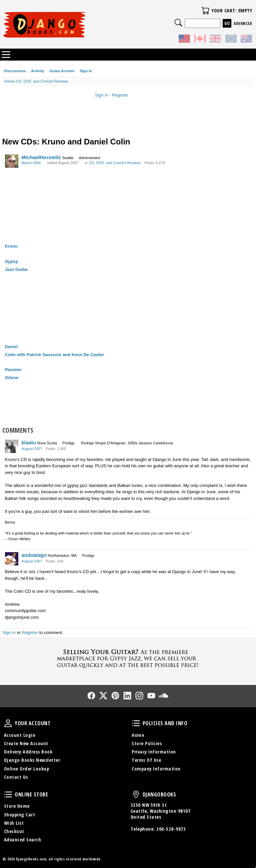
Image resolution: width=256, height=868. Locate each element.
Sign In (86, 71)
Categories (6, 55)
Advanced (243, 23)
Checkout (14, 831)
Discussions (15, 71)
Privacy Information (154, 752)
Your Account (8, 723)
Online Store (8, 794)
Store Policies (147, 743)
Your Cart (205, 11)
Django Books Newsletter (32, 760)
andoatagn (34, 555)
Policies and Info (136, 723)
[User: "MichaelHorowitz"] (12, 161)
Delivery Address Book (28, 752)
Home (138, 735)
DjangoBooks (136, 794)
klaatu (29, 442)
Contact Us (16, 777)
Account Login (20, 735)
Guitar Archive (62, 71)
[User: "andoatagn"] (12, 559)
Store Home (17, 806)
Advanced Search (23, 840)
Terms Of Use (146, 760)
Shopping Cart (20, 815)
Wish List (14, 823)
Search (178, 23)
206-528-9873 (171, 829)
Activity (38, 71)
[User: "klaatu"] (12, 446)
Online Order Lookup (27, 769)
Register (120, 95)
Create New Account (26, 743)
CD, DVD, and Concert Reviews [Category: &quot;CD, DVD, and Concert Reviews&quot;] (115, 163)
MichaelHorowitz (41, 157)
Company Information (156, 769)
